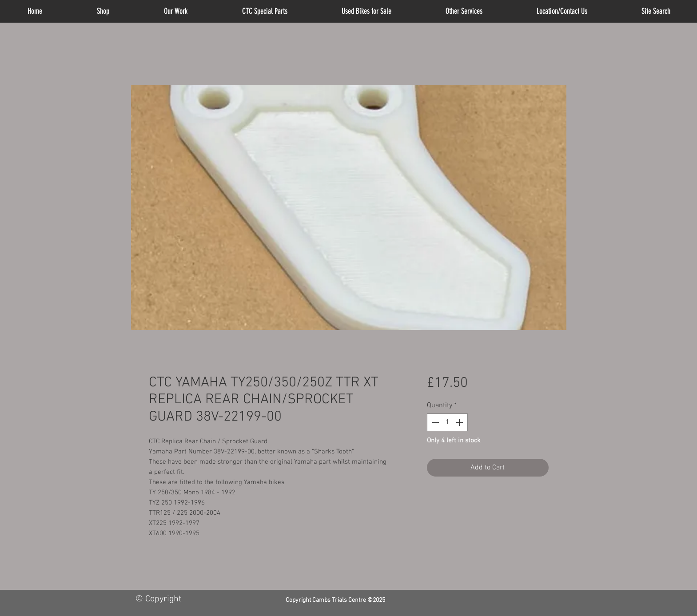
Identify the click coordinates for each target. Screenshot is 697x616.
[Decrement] (434, 422)
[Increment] (460, 422)
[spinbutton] (447, 422)
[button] (464, 11)
